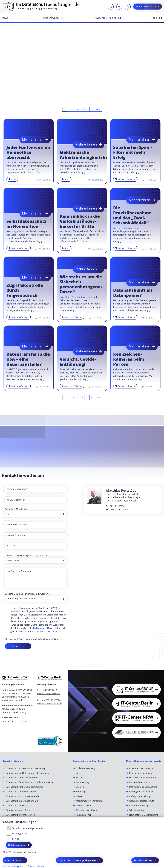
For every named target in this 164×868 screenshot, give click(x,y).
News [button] (5, 18)
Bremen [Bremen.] (80, 787)
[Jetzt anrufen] (111, 7)
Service (16, 839)
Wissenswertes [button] (52, 18)
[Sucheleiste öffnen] (128, 7)
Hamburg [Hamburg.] (81, 792)
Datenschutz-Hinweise (45, 628)
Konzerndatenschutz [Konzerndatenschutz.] (140, 782)
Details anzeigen (17, 845)
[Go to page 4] (78, 109)
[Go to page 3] (74, 109)
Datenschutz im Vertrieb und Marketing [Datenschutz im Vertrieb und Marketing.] (25, 768)
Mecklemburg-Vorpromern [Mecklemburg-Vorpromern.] (89, 801)
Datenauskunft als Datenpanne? (133, 293)
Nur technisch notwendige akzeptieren (78, 860)
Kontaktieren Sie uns (146, 6)
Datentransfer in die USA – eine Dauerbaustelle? (28, 359)
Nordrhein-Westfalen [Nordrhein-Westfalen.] (86, 810)
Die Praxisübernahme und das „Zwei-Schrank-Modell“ (132, 215)
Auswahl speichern (143, 860)
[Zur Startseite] (41, 7)
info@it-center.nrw (117, 509)
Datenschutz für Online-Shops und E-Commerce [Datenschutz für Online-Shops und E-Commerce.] (29, 782)
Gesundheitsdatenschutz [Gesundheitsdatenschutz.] (142, 801)
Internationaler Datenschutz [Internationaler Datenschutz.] (143, 787)
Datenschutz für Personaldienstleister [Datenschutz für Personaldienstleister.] (25, 787)
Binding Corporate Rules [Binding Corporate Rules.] (141, 792)
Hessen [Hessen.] (80, 796)
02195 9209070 (115, 506)
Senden (17, 646)
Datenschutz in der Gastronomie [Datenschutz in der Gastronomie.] (22, 801)
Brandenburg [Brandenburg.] (83, 782)
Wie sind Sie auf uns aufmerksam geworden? (27, 594)
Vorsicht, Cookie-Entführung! (78, 362)
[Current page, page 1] (65, 109)
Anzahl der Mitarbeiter (17, 509)
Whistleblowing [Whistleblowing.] (137, 810)
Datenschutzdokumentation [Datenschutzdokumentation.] (143, 778)
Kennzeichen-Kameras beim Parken (129, 359)
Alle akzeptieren (13, 860)
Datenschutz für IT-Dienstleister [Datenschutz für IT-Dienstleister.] (21, 778)
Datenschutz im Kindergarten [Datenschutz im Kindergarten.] (20, 815)
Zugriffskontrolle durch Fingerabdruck (25, 290)
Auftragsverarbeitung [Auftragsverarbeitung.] (140, 796)
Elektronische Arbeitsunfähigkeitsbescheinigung (97, 155)
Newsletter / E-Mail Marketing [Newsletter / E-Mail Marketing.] (144, 815)
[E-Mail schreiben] (119, 7)
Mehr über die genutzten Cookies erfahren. (24, 866)
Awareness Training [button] (106, 18)
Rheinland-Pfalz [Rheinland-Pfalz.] (84, 815)
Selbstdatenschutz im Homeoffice (26, 224)
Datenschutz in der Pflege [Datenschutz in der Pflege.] (18, 810)
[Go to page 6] (92, 109)
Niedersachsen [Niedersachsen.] (83, 806)
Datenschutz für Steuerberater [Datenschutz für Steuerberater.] (21, 792)
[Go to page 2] (69, 109)
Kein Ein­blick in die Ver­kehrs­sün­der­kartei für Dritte (80, 221)
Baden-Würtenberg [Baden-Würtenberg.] (86, 768)
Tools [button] (155, 18)
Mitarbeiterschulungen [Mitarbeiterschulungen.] (141, 773)
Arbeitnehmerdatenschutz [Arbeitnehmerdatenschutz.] (142, 768)
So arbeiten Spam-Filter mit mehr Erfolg (133, 152)
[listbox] (36, 514)
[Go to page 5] (82, 109)
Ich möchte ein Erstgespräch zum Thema (26, 556)
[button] (136, 689)
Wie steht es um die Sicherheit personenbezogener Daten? (81, 284)
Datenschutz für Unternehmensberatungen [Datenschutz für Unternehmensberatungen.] (27, 773)
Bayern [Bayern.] (80, 773)
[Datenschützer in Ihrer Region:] (90, 761)
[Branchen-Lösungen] (13, 761)
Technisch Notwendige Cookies (27, 828)
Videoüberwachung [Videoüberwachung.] (139, 806)
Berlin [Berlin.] (79, 778)
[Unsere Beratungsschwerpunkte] (144, 761)
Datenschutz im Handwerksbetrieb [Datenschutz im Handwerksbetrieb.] (23, 796)
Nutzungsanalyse (21, 834)
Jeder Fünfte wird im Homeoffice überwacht (28, 152)
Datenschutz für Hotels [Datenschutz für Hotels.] (17, 806)
